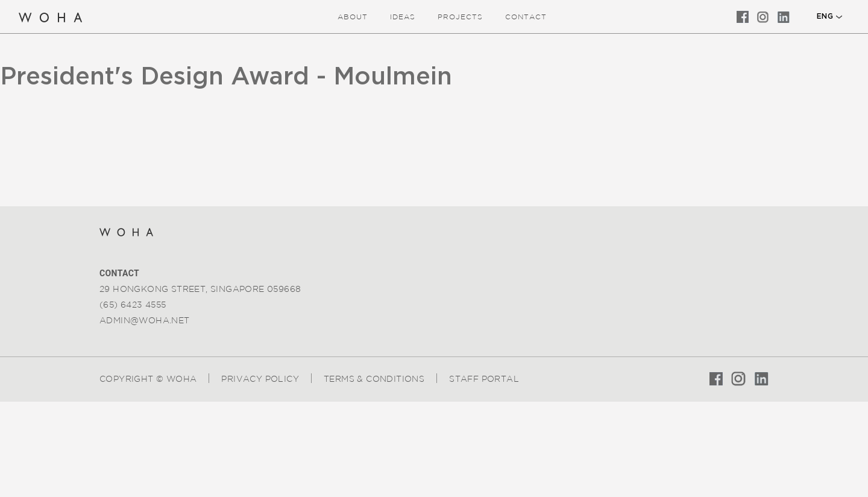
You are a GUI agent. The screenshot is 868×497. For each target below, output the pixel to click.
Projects (460, 17)
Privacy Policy (260, 379)
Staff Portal (484, 379)
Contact (526, 17)
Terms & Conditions (374, 379)
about (353, 17)
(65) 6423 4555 (133, 305)
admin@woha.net (145, 320)
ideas (403, 17)
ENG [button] (825, 16)
